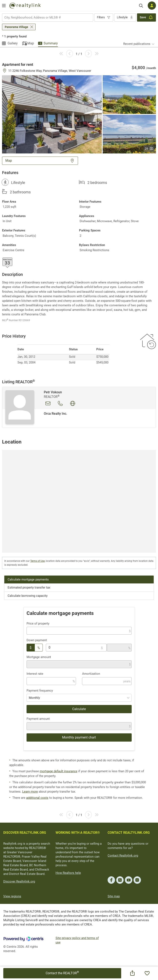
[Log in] (152, 6)
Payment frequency (40, 691)
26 (149, 149)
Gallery (13, 43)
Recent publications (137, 44)
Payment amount (38, 719)
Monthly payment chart (79, 737)
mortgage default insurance (59, 771)
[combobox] (48, 17)
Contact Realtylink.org (123, 856)
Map (31, 43)
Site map (114, 896)
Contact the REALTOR (62, 973)
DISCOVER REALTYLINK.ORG (25, 833)
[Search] (141, 6)
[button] (52, 114)
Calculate (79, 709)
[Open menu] (4, 6)
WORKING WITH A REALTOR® (78, 833)
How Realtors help (68, 873)
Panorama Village (16, 27)
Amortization (91, 674)
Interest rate (35, 674)
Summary (51, 43)
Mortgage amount (39, 657)
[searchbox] (45, 17)
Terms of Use (37, 561)
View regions (12, 896)
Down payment (37, 640)
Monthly (34, 698)
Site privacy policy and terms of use (77, 940)
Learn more (30, 792)
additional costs (37, 798)
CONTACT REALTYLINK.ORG (129, 833)
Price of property (38, 624)
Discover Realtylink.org (19, 881)
